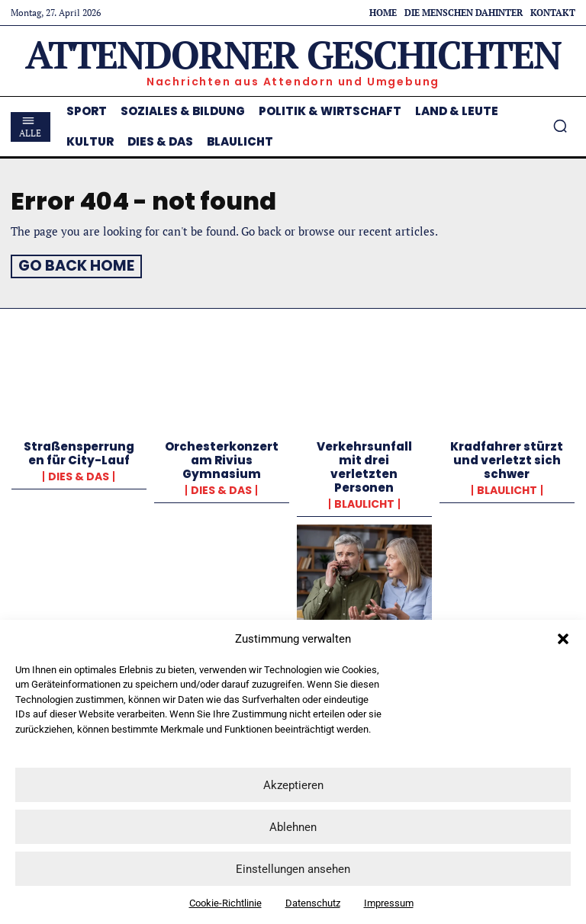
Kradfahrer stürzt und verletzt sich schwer (507, 458)
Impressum (389, 903)
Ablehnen (293, 827)
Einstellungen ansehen (293, 869)
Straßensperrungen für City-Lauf (79, 451)
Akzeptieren (293, 785)
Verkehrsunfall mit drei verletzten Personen (364, 465)
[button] (563, 639)
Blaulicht (364, 502)
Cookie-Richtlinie (225, 903)
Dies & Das (79, 474)
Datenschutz (313, 903)
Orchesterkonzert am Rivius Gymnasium (222, 458)
